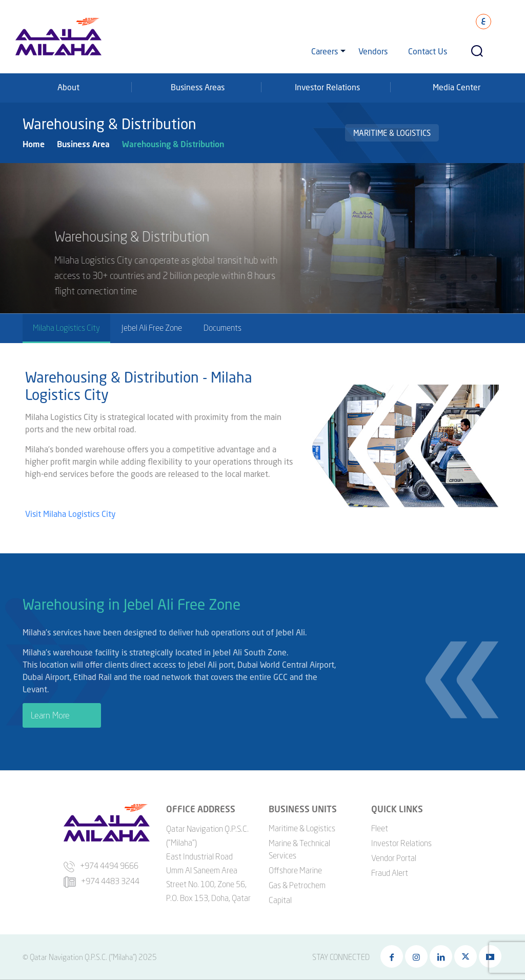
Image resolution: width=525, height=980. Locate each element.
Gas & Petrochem (297, 885)
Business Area (83, 144)
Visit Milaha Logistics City (72, 516)
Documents (223, 328)
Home (34, 144)
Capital (280, 900)
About (68, 87)
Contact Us (428, 51)
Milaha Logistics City (66, 328)
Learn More (50, 717)
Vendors (373, 51)
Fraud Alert (390, 873)
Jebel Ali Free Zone (152, 328)
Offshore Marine (295, 870)
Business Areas (198, 87)
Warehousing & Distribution (173, 144)
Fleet (380, 828)
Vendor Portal (394, 858)
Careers (325, 51)
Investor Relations (327, 87)
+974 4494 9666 (101, 866)
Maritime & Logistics (392, 133)
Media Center (457, 87)
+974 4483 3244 (102, 881)
